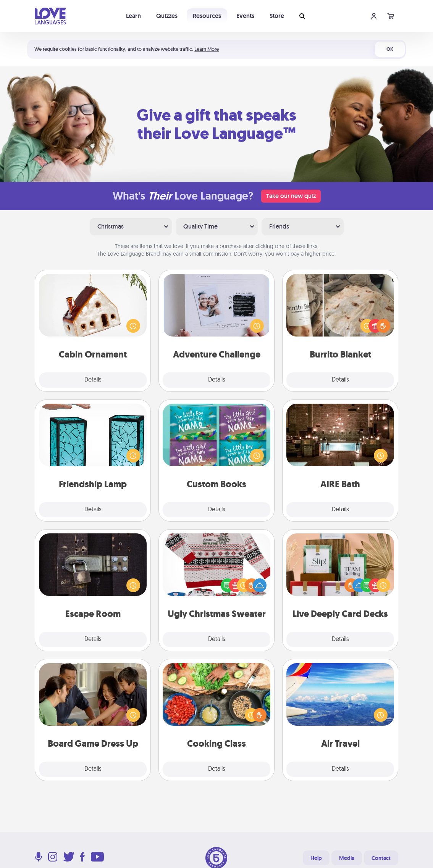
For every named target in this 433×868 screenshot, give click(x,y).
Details (93, 380)
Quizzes (167, 16)
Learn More (207, 49)
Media (347, 858)
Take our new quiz (291, 196)
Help (316, 858)
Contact (381, 858)
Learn (133, 16)
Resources (207, 16)
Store (277, 16)
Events (245, 16)
